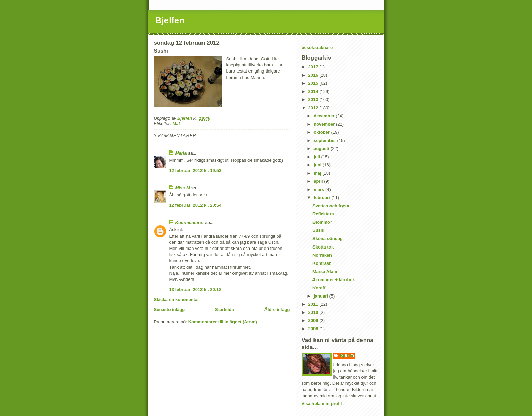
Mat (176, 123)
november (325, 124)
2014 (314, 91)
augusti (322, 149)
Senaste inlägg (170, 310)
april (319, 181)
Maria (181, 153)
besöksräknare (317, 47)
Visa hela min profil (322, 404)
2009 (314, 321)
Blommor (322, 222)
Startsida (225, 310)
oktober (322, 132)
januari (321, 296)
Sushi (318, 230)
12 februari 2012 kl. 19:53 (195, 170)
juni (318, 165)
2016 (314, 75)
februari (322, 198)
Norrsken (322, 255)
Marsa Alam (325, 271)
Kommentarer (190, 222)
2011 (314, 304)
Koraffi (320, 288)
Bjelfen (170, 20)
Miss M (183, 188)
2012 (314, 108)
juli (317, 157)
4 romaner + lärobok (334, 280)
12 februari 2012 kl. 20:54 (195, 205)
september (325, 140)
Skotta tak (323, 247)
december (325, 116)
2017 (314, 67)
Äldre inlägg (277, 310)
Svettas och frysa (331, 206)
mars (319, 189)
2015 (314, 83)
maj (318, 173)
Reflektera (323, 214)
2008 (314, 329)
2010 (314, 312)
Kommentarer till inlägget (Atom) (223, 322)
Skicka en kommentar (177, 299)
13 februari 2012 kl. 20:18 (195, 290)
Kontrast (321, 263)
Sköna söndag (328, 238)
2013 (314, 100)
